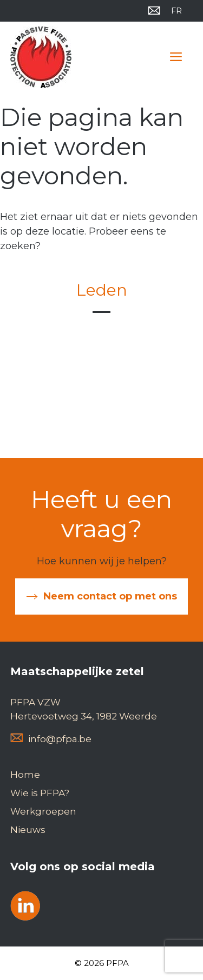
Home (25, 775)
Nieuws (28, 830)
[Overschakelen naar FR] (176, 11)
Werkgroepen (43, 811)
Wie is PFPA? (40, 793)
